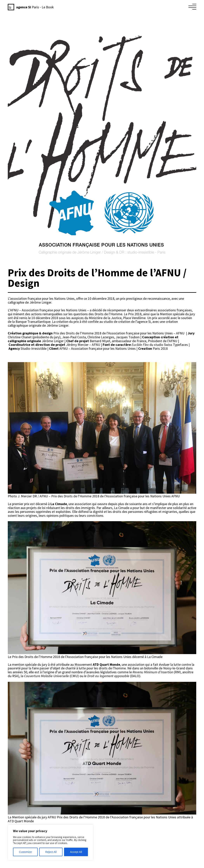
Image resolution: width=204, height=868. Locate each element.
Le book (166, 6)
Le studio (153, 6)
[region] (50, 842)
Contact (179, 6)
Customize (25, 852)
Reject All (51, 852)
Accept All (76, 852)
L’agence (139, 6)
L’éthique (125, 6)
